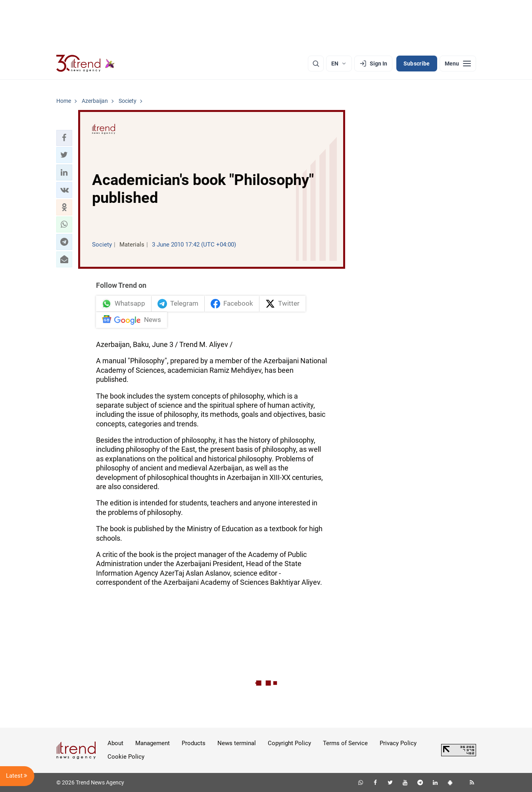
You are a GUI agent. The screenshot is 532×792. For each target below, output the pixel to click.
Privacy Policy (398, 743)
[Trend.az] (86, 64)
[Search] (316, 64)
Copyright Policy (289, 743)
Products (194, 743)
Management (153, 743)
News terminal (237, 743)
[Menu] (458, 64)
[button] (64, 138)
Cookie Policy (126, 757)
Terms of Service (345, 743)
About (115, 743)
